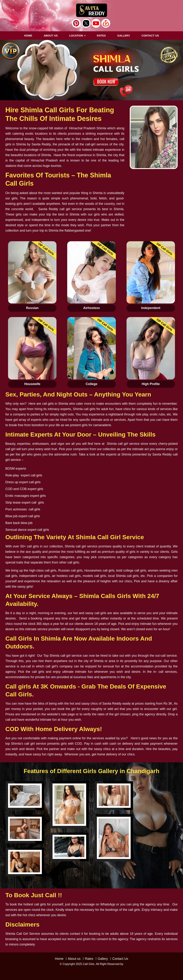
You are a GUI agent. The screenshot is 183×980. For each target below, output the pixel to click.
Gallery (103, 959)
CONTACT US (150, 35)
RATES (101, 35)
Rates (89, 959)
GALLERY (124, 35)
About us (51, 35)
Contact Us (120, 959)
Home (28, 35)
